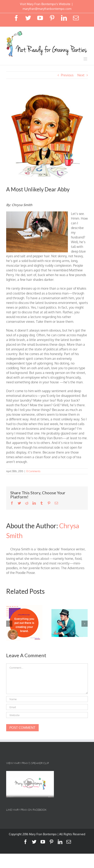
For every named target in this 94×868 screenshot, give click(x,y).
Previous (67, 75)
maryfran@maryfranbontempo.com (47, 9)
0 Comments (33, 471)
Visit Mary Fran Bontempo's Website (45, 4)
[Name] (47, 699)
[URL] (47, 715)
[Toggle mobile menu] (86, 59)
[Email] (47, 707)
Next (81, 75)
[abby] (47, 136)
